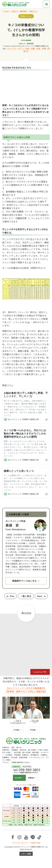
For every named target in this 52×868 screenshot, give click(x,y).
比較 (39, 48)
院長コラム (26, 16)
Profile (18, 730)
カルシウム (12, 48)
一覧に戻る (26, 596)
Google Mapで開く (40, 672)
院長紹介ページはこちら (26, 581)
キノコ (21, 48)
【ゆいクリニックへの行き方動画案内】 (26, 688)
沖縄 (44, 48)
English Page (35, 842)
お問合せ (32, 778)
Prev (10, 596)
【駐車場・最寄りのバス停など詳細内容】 (26, 691)
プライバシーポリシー (20, 842)
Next (41, 596)
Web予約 (19, 778)
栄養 (33, 48)
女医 (28, 48)
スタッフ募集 (26, 854)
